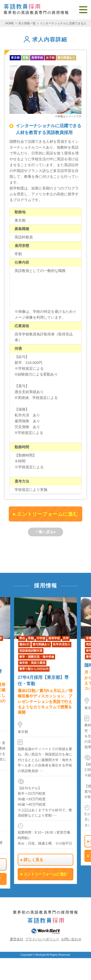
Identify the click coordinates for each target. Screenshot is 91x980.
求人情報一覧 (27, 23)
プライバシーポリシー (42, 939)
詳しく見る (33, 860)
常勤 (25, 58)
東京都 (15, 58)
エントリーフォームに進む (48, 514)
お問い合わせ (71, 939)
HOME (10, 23)
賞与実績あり (66, 58)
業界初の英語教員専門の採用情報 (36, 9)
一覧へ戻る (44, 532)
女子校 (50, 58)
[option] (45, 741)
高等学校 (37, 58)
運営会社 (17, 939)
